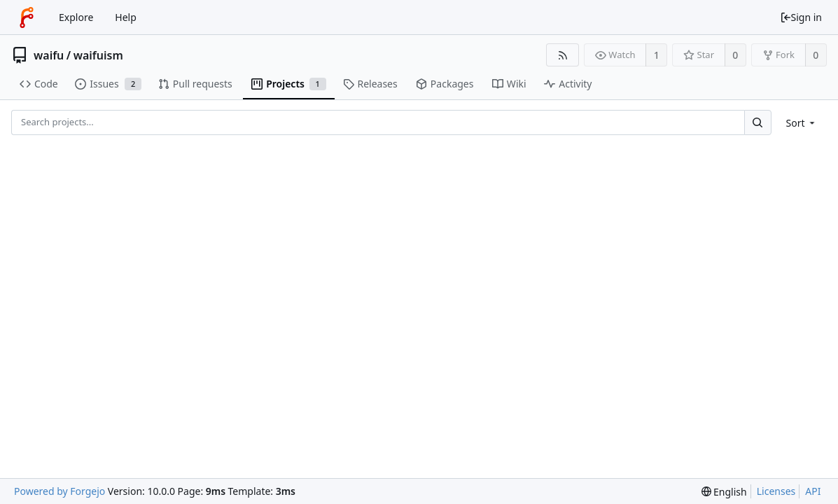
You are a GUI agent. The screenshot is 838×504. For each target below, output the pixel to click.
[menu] (802, 123)
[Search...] (757, 122)
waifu (49, 55)
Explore (76, 17)
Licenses (776, 491)
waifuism (98, 55)
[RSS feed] (563, 55)
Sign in (801, 17)
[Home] (27, 17)
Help (126, 17)
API (813, 491)
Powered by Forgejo (60, 491)
